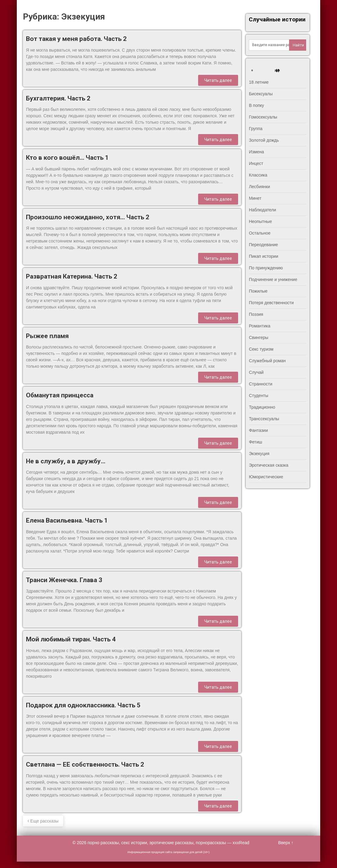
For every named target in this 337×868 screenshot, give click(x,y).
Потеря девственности (271, 303)
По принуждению (266, 268)
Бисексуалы (261, 94)
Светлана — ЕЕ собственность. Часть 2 (85, 764)
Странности (261, 384)
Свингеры (259, 337)
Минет (255, 198)
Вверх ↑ (286, 843)
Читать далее (218, 80)
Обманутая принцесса (60, 395)
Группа (255, 129)
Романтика (259, 326)
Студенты (258, 396)
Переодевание (263, 245)
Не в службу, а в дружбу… (66, 461)
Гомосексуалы (263, 117)
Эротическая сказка (268, 465)
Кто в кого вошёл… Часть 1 (67, 158)
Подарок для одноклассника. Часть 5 (83, 705)
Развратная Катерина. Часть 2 (72, 276)
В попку (256, 105)
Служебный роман (267, 361)
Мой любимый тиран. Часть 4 (71, 639)
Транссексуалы (264, 419)
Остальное (260, 233)
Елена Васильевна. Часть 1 (67, 520)
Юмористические (266, 477)
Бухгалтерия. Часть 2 (58, 98)
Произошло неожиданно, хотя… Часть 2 (88, 217)
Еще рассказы (43, 821)
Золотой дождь (264, 140)
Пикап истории (263, 256)
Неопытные (260, 221)
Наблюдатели (262, 210)
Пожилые (258, 291)
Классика (258, 175)
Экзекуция (259, 454)
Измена (256, 152)
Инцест (256, 163)
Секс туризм (261, 349)
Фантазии (258, 430)
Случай (256, 372)
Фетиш (255, 442)
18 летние (259, 82)
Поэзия (256, 314)
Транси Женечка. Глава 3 (64, 580)
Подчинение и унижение (273, 279)
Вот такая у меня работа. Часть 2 (76, 39)
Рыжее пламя (47, 336)
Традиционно (262, 407)
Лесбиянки (259, 187)
